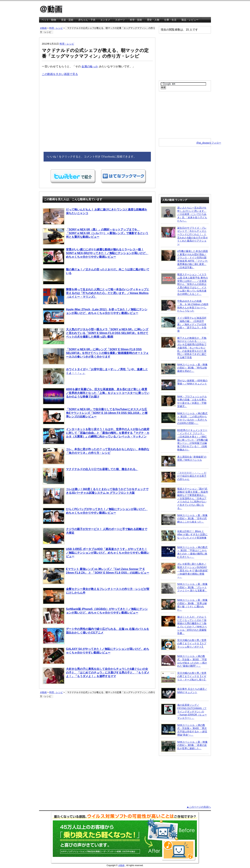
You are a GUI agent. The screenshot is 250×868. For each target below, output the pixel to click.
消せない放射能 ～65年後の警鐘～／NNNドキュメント (184, 385)
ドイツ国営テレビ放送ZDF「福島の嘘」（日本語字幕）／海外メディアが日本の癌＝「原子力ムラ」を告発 (184, 324)
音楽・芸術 (67, 20)
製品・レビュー (190, 20)
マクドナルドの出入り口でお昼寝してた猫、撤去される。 (90, 476)
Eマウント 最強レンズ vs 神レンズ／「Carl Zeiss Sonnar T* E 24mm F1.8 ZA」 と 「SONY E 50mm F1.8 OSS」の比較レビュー (96, 576)
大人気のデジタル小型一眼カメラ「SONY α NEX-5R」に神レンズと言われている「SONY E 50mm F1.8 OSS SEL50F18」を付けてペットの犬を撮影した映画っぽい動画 (95, 336)
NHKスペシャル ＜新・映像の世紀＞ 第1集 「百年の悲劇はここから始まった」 (184, 520)
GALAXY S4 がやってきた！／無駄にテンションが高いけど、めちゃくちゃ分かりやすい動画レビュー (96, 656)
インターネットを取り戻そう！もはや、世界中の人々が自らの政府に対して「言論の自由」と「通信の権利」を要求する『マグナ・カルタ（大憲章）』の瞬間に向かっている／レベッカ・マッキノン (96, 436)
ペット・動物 (49, 20)
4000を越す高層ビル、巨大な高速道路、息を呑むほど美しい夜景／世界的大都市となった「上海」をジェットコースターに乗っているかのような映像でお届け (96, 396)
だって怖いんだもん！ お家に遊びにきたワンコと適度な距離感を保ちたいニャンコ (95, 216)
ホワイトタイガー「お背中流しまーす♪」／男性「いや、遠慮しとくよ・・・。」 (95, 376)
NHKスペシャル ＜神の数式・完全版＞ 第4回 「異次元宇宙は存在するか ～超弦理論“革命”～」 (184, 730)
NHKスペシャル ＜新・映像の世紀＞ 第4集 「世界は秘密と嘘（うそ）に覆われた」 (184, 605)
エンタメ (105, 20)
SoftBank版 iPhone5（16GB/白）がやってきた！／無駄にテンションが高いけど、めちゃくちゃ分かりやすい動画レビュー (95, 616)
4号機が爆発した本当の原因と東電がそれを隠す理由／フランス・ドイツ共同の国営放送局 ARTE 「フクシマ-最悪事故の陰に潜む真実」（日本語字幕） (184, 259)
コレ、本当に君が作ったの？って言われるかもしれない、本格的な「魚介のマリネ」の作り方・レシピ (96, 456)
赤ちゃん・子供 (87, 20)
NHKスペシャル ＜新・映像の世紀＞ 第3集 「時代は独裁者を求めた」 (184, 369)
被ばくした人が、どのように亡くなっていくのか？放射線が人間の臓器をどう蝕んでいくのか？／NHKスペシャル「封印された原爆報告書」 (184, 625)
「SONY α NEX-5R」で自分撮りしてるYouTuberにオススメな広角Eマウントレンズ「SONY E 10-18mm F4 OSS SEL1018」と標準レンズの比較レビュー (95, 416)
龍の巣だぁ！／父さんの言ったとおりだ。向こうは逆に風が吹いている (96, 276)
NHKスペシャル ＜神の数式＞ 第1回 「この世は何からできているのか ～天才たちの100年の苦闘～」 (184, 418)
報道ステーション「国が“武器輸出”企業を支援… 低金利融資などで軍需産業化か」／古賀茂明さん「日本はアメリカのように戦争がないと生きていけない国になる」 (184, 498)
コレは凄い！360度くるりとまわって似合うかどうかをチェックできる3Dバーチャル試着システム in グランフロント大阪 (95, 496)
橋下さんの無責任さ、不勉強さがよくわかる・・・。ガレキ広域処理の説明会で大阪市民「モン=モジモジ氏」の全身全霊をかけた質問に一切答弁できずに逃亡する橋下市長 (184, 348)
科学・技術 (136, 20)
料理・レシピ (56, 28)
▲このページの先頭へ (199, 807)
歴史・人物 (153, 20)
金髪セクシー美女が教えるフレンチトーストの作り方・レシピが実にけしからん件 (96, 596)
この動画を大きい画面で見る (60, 74)
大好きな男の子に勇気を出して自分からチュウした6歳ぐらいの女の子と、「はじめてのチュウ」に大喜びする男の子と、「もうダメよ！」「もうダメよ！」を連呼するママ (96, 676)
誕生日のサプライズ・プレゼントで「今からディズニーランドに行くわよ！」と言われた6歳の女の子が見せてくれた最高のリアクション (184, 236)
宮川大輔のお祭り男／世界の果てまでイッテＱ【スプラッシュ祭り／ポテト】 (184, 644)
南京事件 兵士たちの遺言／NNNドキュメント (184, 693)
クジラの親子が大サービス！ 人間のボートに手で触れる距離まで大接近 (95, 536)
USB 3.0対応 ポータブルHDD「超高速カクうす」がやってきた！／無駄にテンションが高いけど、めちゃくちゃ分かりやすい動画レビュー (96, 556)
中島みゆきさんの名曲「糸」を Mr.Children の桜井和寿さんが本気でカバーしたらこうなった (185, 306)
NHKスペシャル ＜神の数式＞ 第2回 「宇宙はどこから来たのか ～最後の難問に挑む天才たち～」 (184, 552)
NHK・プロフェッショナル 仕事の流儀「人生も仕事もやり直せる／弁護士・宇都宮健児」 (184, 401)
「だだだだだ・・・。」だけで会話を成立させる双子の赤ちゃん (184, 477)
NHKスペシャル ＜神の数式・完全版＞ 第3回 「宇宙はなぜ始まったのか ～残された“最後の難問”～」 (184, 661)
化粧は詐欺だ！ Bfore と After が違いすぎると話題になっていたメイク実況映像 (184, 536)
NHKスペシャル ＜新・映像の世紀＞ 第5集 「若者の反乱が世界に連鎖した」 (184, 746)
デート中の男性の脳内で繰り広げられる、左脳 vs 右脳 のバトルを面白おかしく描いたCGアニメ (96, 636)
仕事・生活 (170, 20)
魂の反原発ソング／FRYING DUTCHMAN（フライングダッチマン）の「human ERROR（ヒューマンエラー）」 (184, 711)
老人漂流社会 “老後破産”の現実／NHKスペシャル (184, 461)
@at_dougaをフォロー (209, 143)
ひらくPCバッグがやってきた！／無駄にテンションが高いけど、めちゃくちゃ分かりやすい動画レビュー (95, 516)
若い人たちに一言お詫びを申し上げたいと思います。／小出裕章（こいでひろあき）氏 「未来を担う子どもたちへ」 (184, 214)
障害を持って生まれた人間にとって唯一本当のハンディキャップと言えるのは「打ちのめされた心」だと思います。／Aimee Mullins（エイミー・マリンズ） (96, 296)
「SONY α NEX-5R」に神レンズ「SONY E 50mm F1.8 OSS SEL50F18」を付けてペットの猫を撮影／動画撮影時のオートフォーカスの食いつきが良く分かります (96, 356)
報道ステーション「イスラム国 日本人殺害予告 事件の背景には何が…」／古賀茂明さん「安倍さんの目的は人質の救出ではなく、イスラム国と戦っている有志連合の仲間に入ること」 (184, 284)
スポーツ (120, 20)
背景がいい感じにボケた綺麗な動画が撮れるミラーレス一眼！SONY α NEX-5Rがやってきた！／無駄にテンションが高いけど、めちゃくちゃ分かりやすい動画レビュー (95, 256)
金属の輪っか (90, 66)
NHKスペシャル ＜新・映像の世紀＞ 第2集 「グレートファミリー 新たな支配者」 (184, 588)
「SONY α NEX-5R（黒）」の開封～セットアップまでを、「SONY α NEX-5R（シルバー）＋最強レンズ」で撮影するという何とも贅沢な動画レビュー (95, 236)
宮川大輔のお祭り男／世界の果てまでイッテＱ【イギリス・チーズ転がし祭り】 (184, 677)
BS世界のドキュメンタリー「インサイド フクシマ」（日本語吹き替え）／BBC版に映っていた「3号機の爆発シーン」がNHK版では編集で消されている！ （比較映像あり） (184, 440)
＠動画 (43, 28)
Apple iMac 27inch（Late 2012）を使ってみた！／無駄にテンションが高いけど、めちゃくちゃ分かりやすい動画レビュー (95, 316)
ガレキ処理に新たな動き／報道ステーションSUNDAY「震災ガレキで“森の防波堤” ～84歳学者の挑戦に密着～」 (184, 570)
